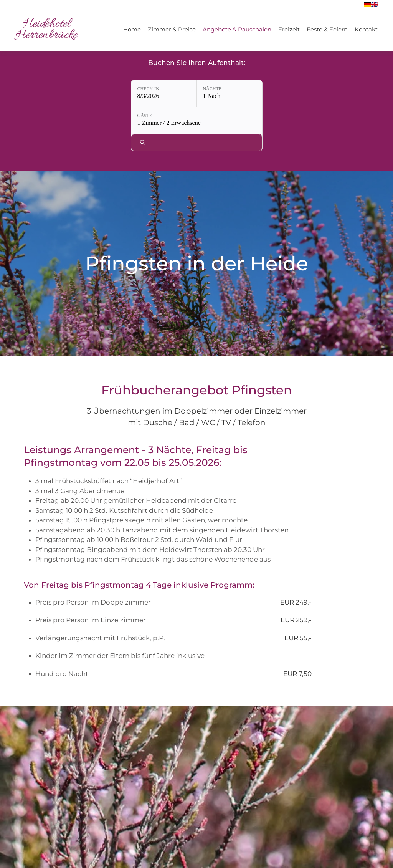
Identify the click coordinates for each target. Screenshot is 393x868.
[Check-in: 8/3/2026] (109, 94)
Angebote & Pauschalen (237, 29)
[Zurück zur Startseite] (46, 30)
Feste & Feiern (327, 29)
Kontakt (366, 29)
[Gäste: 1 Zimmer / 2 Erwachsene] (246, 94)
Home (132, 29)
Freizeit (289, 29)
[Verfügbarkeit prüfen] (300, 94)
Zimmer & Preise (172, 29)
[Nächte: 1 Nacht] (175, 94)
